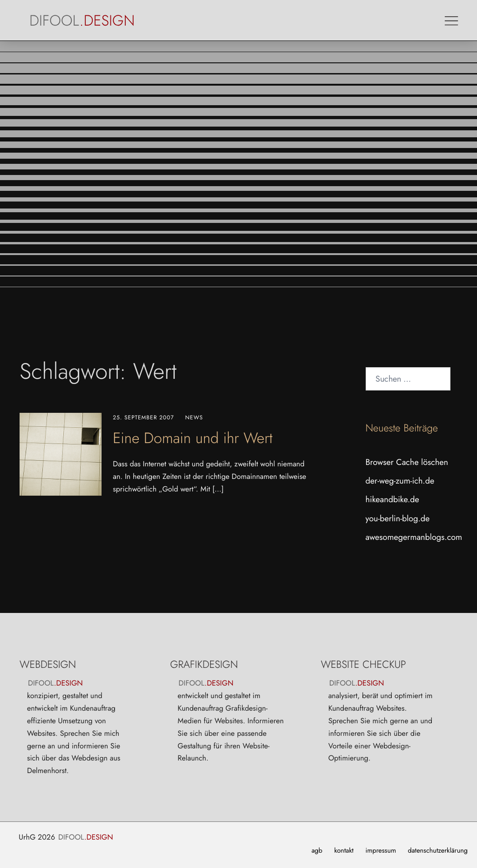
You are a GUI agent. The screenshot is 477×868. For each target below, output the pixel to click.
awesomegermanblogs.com (414, 537)
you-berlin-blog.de (398, 518)
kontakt (344, 851)
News (194, 417)
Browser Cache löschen (407, 462)
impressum (381, 851)
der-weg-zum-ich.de (400, 481)
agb (317, 851)
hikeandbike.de (392, 499)
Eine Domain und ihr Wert (193, 438)
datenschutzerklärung (438, 851)
